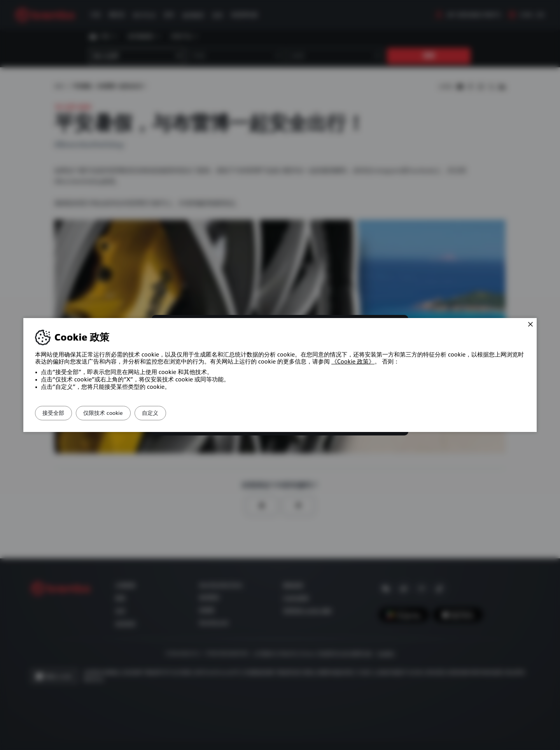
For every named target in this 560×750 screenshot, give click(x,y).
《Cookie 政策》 (353, 362)
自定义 (173, 413)
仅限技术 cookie (117, 413)
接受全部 (58, 413)
